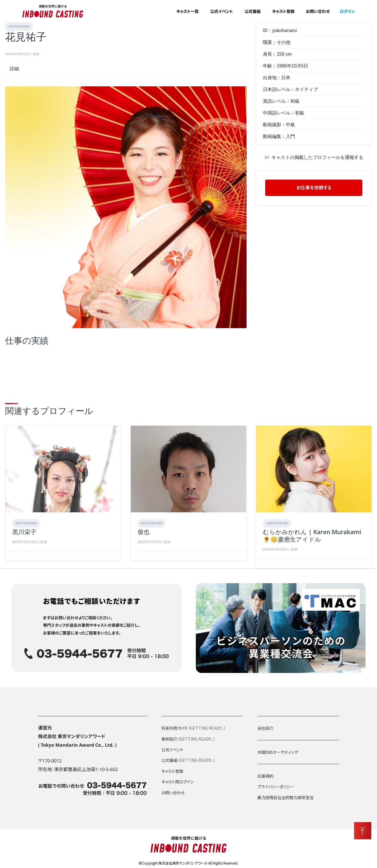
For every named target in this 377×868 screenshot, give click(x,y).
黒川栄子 (24, 533)
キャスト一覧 (187, 11)
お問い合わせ (318, 11)
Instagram (19, 26)
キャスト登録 (283, 11)
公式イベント (222, 11)
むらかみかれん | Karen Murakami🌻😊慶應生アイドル (312, 537)
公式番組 (253, 11)
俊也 (144, 533)
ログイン (347, 11)
